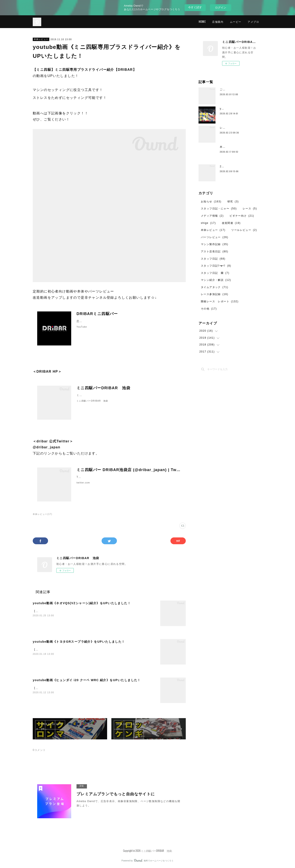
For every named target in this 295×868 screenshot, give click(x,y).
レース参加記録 (215, 294)
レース (250, 209)
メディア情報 (212, 216)
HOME (202, 22)
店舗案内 (218, 22)
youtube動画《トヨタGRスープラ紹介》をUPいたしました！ (79, 642)
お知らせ (211, 202)
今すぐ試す (195, 7)
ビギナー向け (242, 216)
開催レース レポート (220, 301)
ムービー (236, 22)
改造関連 (231, 223)
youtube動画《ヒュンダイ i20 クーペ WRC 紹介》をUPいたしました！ (87, 680)
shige (208, 223)
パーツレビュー (215, 237)
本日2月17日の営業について (238, 147)
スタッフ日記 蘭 (215, 273)
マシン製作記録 (215, 244)
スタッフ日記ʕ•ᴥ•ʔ (216, 266)
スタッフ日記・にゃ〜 (219, 209)
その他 (209, 309)
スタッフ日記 (213, 259)
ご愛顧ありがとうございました (240, 89)
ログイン (221, 8)
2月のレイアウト (231, 166)
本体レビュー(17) (43, 514)
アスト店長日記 (215, 251)
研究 (233, 202)
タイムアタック (215, 287)
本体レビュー (41, 39)
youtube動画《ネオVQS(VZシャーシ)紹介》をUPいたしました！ (82, 603)
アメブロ (253, 22)
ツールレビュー (244, 230)
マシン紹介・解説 (216, 280)
